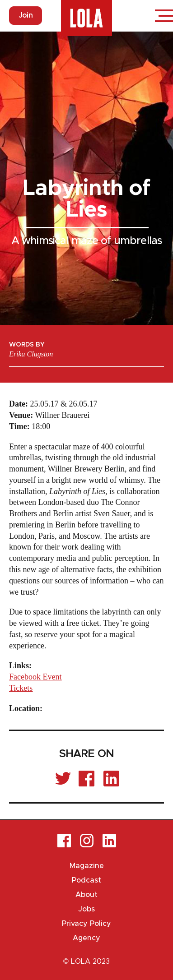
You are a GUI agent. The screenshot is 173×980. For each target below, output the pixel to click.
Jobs (86, 909)
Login (137, 16)
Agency (86, 938)
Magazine (87, 866)
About (86, 895)
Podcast (86, 880)
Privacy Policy (86, 924)
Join (26, 15)
